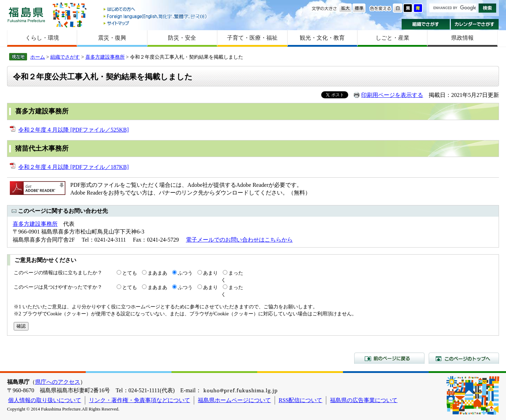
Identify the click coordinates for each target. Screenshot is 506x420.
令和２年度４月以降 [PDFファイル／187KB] (73, 167)
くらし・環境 (42, 38)
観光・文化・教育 (322, 38)
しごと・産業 (393, 38)
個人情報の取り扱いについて (45, 400)
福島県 (26, 15)
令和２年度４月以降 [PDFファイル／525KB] (73, 130)
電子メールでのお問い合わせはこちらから (239, 240)
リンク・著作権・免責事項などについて (140, 400)
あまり (210, 273)
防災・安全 (182, 38)
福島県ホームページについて (234, 400)
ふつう (185, 273)
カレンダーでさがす (475, 24)
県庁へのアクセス (58, 382)
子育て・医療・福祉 (252, 38)
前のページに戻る (389, 358)
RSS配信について (300, 400)
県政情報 (462, 38)
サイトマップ (156, 23)
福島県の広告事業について (364, 400)
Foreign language (156, 16)
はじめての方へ (156, 10)
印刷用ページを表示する (392, 95)
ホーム (38, 57)
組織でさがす (426, 24)
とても (130, 273)
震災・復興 (112, 38)
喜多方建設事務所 (105, 57)
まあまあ (157, 273)
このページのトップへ (464, 358)
